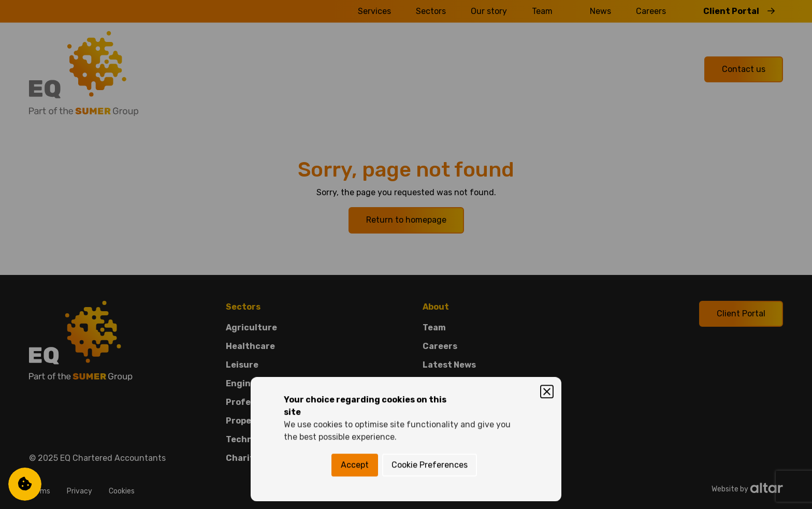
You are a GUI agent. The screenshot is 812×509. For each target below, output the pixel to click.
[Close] (547, 207)
